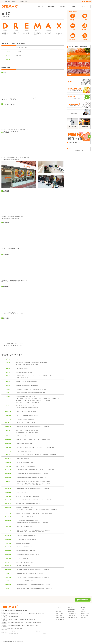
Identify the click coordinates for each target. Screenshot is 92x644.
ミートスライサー (72, 616)
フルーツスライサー (72, 614)
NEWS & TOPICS (59, 614)
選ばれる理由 (58, 612)
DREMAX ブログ (59, 616)
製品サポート (84, 612)
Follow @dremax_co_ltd (79, 150)
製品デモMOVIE (72, 610)
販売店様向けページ (85, 614)
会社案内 (58, 610)
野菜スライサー (72, 612)
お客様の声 (83, 610)
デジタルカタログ (85, 616)
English (88, 1)
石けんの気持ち (84, 618)
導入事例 (83, 608)
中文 (84, 1)
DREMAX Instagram (60, 619)
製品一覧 (70, 608)
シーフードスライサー (73, 618)
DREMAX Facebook (60, 618)
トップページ (58, 608)
